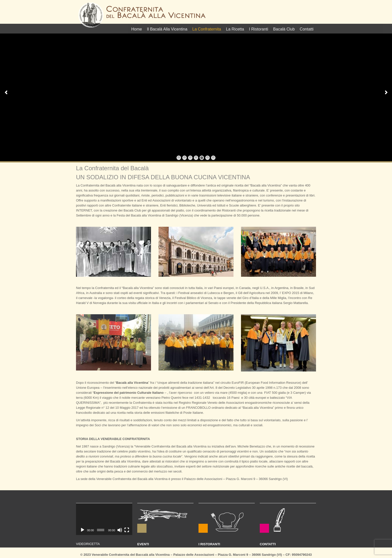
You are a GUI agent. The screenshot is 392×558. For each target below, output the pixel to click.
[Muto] (120, 530)
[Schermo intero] (127, 530)
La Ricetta (235, 29)
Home (137, 29)
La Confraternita (207, 29)
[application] (104, 519)
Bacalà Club (284, 29)
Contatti (307, 29)
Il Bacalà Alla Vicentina (167, 29)
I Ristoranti (258, 29)
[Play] (82, 530)
